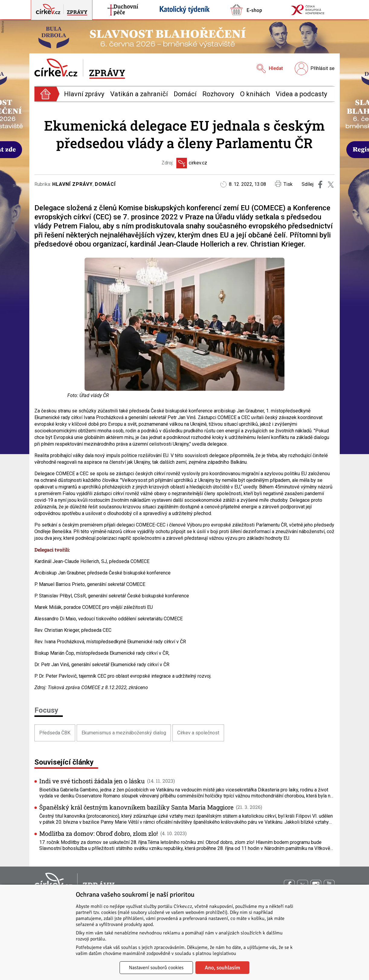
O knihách (255, 94)
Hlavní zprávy (84, 94)
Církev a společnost (198, 733)
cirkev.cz (192, 163)
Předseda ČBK (55, 733)
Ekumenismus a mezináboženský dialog (124, 733)
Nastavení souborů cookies (156, 968)
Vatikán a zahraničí (139, 94)
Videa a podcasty (301, 94)
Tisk (284, 184)
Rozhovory (218, 94)
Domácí (185, 94)
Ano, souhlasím (222, 968)
